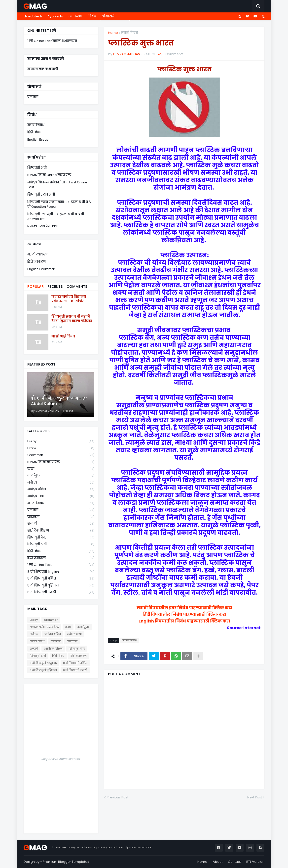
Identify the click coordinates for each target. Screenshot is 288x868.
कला (61, 469)
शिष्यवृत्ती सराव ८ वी (41, 194)
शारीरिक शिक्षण (61, 531)
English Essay (38, 140)
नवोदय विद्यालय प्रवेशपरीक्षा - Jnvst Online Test (57, 185)
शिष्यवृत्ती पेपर (61, 538)
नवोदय (61, 483)
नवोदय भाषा (61, 496)
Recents (55, 287)
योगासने (108, 16)
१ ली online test (61, 565)
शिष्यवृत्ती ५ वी (37, 168)
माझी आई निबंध (63, 336)
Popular (36, 287)
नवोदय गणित (61, 489)
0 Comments (173, 54)
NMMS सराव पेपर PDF (43, 226)
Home (113, 33)
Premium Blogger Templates (66, 862)
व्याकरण (75, 16)
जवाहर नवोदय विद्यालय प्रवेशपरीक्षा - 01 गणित (69, 299)
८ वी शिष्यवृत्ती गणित (61, 579)
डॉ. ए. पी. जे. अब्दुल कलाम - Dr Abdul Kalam (59, 401)
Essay (61, 441)
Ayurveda (55, 16)
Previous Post (118, 797)
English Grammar (41, 269)
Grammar (61, 455)
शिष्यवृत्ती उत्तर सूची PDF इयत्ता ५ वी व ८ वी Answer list (56, 217)
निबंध (92, 16)
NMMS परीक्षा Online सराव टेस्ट (49, 175)
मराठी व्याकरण (38, 254)
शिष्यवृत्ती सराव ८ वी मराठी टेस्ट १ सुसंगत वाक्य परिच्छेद (72, 319)
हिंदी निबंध (34, 132)
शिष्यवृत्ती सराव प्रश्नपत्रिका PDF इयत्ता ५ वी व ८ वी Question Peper (59, 204)
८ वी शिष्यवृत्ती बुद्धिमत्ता (61, 586)
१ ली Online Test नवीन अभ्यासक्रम (52, 41)
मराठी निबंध (129, 33)
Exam (61, 448)
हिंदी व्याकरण (36, 262)
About (218, 862)
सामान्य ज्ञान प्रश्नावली (43, 69)
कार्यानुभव (61, 476)
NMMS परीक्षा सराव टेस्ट (61, 462)
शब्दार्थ (61, 524)
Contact (234, 862)
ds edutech (33, 16)
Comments (77, 287)
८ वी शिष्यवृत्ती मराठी (61, 592)
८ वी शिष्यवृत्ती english (61, 572)
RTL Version (255, 862)
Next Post (255, 797)
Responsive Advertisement (61, 759)
